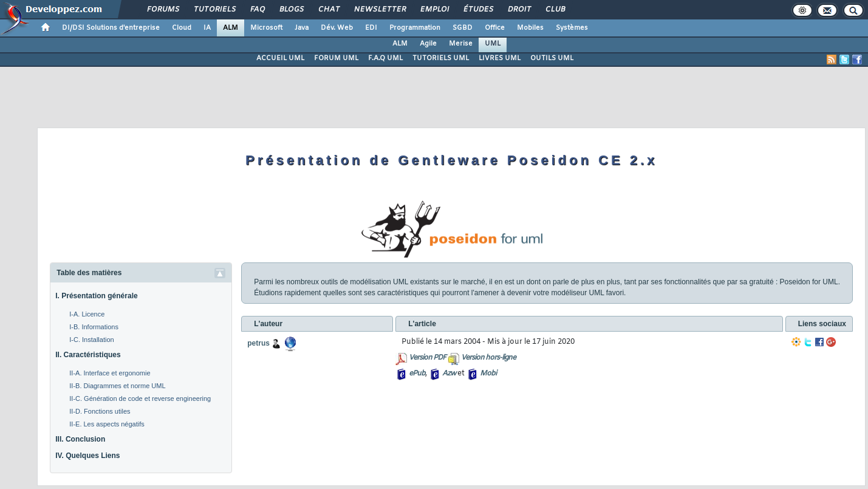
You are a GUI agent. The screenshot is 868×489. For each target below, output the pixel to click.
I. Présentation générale (96, 296)
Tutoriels (214, 10)
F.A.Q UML (385, 58)
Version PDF (427, 358)
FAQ (257, 10)
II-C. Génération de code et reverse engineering (140, 398)
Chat (328, 10)
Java (302, 28)
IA (207, 28)
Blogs (291, 10)
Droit (519, 10)
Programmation (415, 28)
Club (555, 10)
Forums (162, 10)
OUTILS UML (552, 58)
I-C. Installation (91, 340)
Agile (428, 44)
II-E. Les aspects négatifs (107, 424)
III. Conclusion (80, 439)
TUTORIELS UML (441, 58)
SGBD (463, 28)
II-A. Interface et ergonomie (110, 373)
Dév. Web (337, 28)
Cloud (182, 28)
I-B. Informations (94, 327)
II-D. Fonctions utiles (100, 411)
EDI (371, 28)
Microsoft (266, 28)
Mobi (488, 374)
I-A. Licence (87, 314)
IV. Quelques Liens (87, 456)
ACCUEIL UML (280, 58)
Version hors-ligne (488, 358)
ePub (417, 374)
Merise (461, 44)
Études (478, 10)
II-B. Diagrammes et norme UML (117, 386)
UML (493, 44)
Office (495, 28)
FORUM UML (336, 58)
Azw (449, 374)
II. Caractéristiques (88, 355)
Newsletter (379, 10)
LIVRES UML (500, 58)
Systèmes (572, 28)
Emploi (434, 10)
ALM (231, 28)
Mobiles (530, 28)
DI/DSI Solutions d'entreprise (111, 28)
